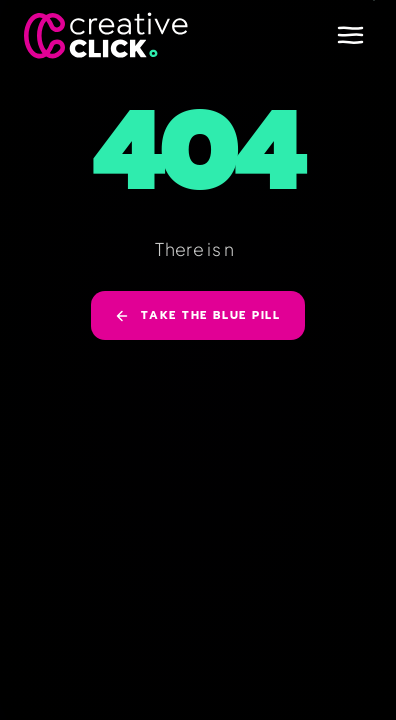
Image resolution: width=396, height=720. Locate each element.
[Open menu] (350, 35)
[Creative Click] (106, 35)
